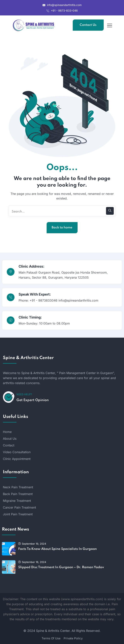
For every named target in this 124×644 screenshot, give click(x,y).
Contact (9, 445)
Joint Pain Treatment (18, 514)
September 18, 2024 (32, 562)
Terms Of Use (51, 638)
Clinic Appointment (17, 459)
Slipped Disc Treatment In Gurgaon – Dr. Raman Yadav (61, 567)
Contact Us (88, 25)
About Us (10, 439)
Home (7, 432)
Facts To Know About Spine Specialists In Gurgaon (57, 549)
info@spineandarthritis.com (62, 5)
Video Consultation (17, 452)
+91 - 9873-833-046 (62, 11)
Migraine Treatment (17, 501)
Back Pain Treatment (18, 494)
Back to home (62, 228)
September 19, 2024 (32, 544)
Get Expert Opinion (33, 400)
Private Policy (73, 638)
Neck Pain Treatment (18, 487)
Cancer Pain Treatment (19, 507)
